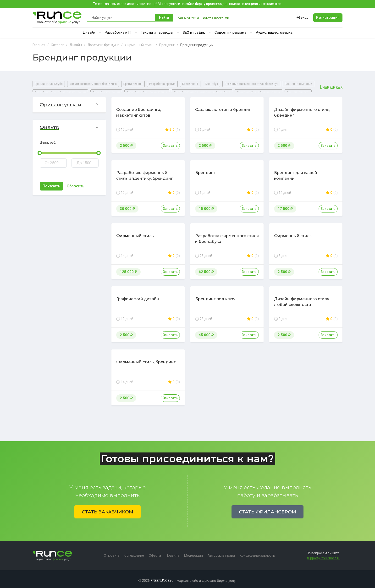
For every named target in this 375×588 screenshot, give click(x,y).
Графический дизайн (138, 296)
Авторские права (221, 553)
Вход (303, 17)
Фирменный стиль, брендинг (146, 359)
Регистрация (328, 18)
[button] (69, 102)
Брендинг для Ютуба (49, 84)
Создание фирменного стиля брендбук (251, 84)
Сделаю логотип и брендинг (224, 107)
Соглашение (134, 553)
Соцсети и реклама (230, 33)
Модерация (193, 553)
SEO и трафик (194, 33)
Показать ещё (331, 84)
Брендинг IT (190, 84)
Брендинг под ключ (215, 296)
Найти (164, 17)
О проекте (112, 553)
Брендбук (211, 84)
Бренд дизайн (133, 84)
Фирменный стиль (135, 233)
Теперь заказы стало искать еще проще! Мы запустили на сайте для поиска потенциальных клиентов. (187, 4)
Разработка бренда (162, 84)
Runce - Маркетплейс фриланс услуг (57, 18)
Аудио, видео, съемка (274, 33)
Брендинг (205, 170)
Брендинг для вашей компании (296, 173)
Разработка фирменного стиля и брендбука (227, 236)
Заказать (170, 143)
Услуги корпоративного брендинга (93, 84)
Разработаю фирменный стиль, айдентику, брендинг (144, 173)
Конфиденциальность (257, 553)
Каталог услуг (189, 17)
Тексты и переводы (157, 33)
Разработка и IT (118, 33)
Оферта (155, 553)
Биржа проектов (216, 17)
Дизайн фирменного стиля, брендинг (302, 110)
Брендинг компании (298, 84)
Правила (173, 553)
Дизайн (89, 33)
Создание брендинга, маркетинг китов (139, 110)
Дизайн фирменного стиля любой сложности (302, 299)
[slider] (40, 150)
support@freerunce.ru (323, 555)
